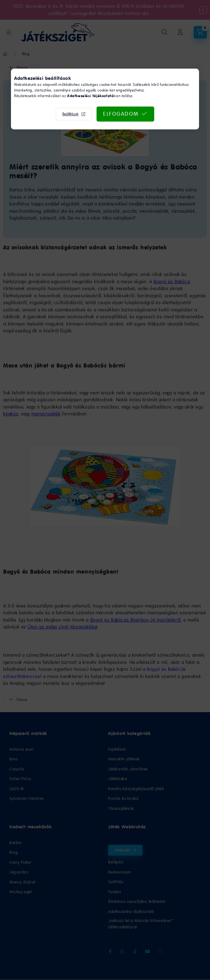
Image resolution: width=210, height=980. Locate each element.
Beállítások (70, 114)
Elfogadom (121, 114)
